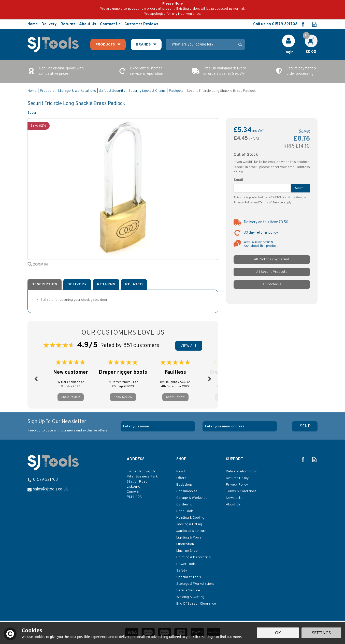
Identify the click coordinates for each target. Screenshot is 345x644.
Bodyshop (184, 485)
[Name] (158, 426)
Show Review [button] (71, 397)
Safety (182, 571)
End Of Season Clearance (196, 604)
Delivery (77, 284)
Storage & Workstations (195, 584)
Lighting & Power (190, 538)
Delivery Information (242, 471)
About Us (233, 505)
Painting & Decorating (193, 557)
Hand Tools (185, 511)
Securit (33, 113)
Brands (143, 45)
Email (238, 180)
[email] (240, 426)
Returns (106, 284)
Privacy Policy (243, 203)
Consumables (187, 491)
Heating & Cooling (190, 518)
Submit (300, 188)
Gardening (184, 505)
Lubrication (185, 544)
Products (105, 45)
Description (45, 284)
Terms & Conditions (241, 491)
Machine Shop (187, 551)
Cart (308, 37)
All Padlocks (272, 284)
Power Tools (186, 564)
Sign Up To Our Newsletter (72, 426)
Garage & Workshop (192, 498)
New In (181, 471)
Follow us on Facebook (303, 24)
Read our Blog (314, 24)
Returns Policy (237, 478)
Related (134, 284)
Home (33, 24)
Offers (181, 478)
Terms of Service (271, 203)
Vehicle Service (188, 590)
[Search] (201, 44)
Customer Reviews (141, 24)
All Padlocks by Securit (272, 259)
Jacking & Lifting (189, 524)
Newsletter (235, 498)
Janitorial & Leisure (191, 531)
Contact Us (110, 24)
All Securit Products (272, 272)
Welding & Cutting (190, 597)
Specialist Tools (189, 577)
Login (289, 52)
